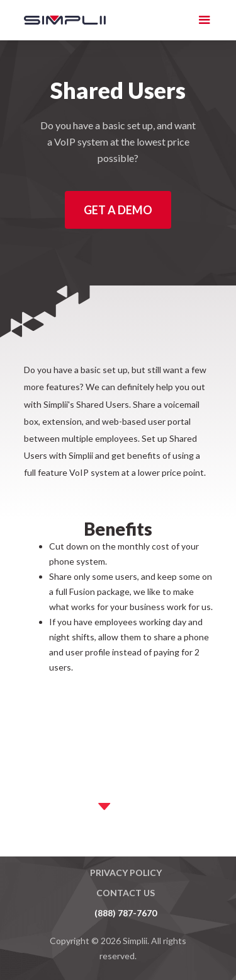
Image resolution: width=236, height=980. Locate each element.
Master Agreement (126, 852)
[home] (55, 20)
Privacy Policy (126, 873)
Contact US (126, 893)
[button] (205, 20)
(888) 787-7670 (126, 913)
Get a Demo (118, 210)
